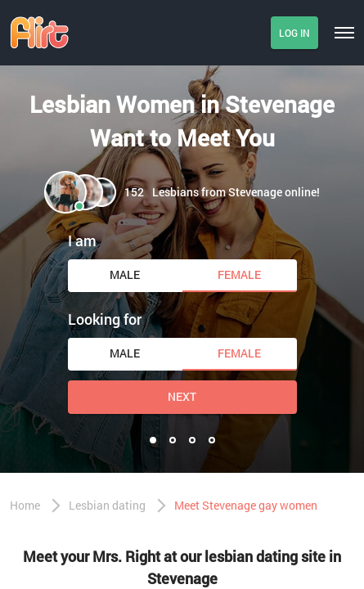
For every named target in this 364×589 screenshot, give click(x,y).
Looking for (105, 319)
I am (82, 241)
